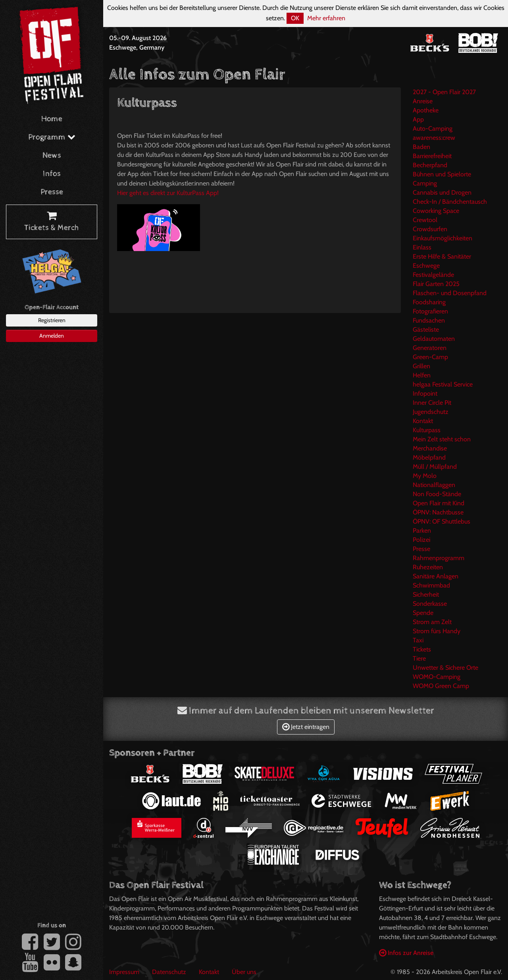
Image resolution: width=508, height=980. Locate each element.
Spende (423, 613)
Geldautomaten (434, 339)
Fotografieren (430, 311)
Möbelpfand (429, 457)
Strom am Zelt (432, 622)
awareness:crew (434, 138)
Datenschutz (169, 972)
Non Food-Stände (437, 494)
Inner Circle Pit (432, 403)
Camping (425, 183)
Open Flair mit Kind (439, 503)
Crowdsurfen (430, 229)
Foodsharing (429, 302)
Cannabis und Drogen (442, 192)
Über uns (244, 972)
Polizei (421, 540)
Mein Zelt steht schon (442, 439)
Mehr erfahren (326, 18)
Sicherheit (426, 594)
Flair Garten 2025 (436, 284)
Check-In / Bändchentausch (450, 202)
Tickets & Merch (52, 222)
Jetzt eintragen (306, 727)
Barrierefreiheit (432, 156)
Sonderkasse (430, 604)
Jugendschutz (431, 412)
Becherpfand (430, 165)
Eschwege (426, 266)
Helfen (422, 375)
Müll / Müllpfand (435, 467)
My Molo (425, 476)
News (52, 156)
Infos (52, 174)
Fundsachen (429, 320)
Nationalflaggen (434, 485)
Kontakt (423, 421)
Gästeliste (426, 330)
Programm (52, 137)
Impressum (124, 972)
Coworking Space (436, 211)
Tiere (419, 658)
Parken (422, 531)
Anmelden (52, 336)
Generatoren (430, 348)
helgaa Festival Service (443, 384)
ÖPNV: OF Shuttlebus (442, 521)
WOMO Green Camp (441, 686)
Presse (52, 192)
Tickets (422, 649)
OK (295, 18)
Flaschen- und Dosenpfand (450, 293)
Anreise (423, 101)
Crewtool (425, 220)
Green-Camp (430, 357)
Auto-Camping (433, 129)
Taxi (418, 640)
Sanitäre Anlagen (436, 576)
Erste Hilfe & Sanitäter (442, 256)
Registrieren (52, 320)
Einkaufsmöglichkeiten (443, 238)
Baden (421, 147)
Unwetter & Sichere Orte (445, 668)
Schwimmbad (431, 585)
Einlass (422, 247)
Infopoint (425, 393)
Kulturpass (427, 430)
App (418, 119)
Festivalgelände (433, 275)
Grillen (421, 366)
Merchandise (430, 448)
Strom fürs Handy (437, 631)
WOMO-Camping (437, 677)
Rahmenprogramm (439, 558)
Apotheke (426, 110)
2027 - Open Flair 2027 (444, 92)
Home (52, 119)
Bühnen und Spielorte (442, 174)
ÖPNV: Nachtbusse (438, 512)
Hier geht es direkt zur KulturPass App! (168, 193)
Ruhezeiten (428, 567)
